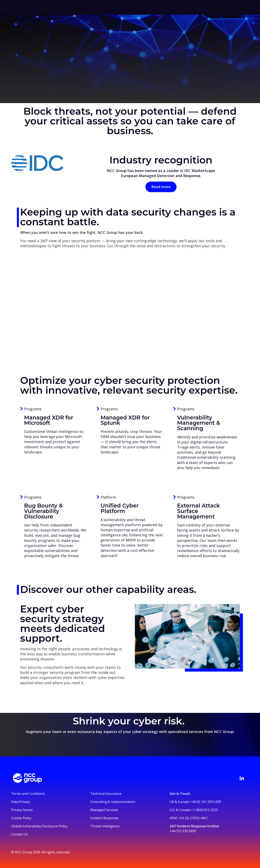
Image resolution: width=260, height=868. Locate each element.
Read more (161, 187)
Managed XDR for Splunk (125, 420)
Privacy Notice (22, 810)
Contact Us (19, 834)
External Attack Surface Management (199, 511)
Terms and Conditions (28, 794)
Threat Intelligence (105, 826)
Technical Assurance (106, 794)
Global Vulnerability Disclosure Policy (39, 826)
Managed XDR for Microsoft (49, 420)
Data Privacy (21, 802)
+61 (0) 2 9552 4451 (193, 818)
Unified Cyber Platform (120, 508)
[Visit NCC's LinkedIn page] (242, 778)
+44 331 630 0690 (183, 831)
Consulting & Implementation (113, 802)
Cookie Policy (21, 818)
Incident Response (104, 818)
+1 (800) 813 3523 (204, 810)
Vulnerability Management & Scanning (199, 423)
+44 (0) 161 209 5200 (205, 802)
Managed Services (104, 810)
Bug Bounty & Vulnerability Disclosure (43, 511)
